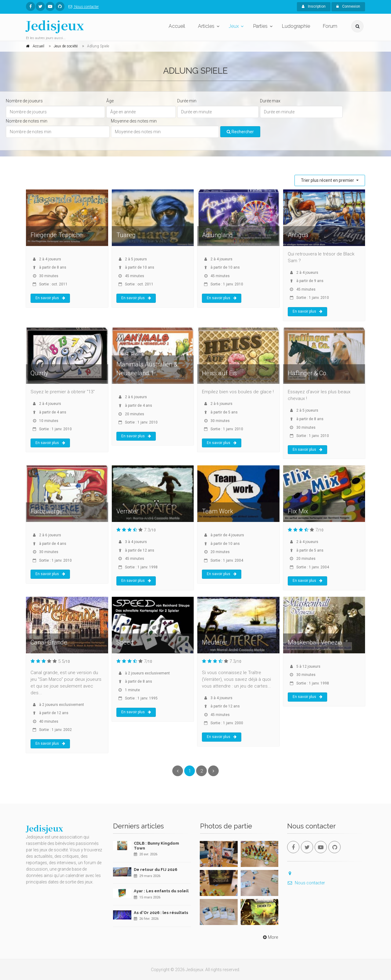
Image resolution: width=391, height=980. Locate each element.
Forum (330, 26)
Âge (110, 101)
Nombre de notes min (27, 121)
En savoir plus (50, 298)
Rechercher (240, 132)
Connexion (348, 6)
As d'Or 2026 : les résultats (161, 913)
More (270, 937)
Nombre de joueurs (24, 101)
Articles (206, 26)
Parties (260, 26)
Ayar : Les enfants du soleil (161, 891)
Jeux (234, 26)
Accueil (177, 26)
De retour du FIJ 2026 (155, 870)
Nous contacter (82, 7)
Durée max (270, 101)
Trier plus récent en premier (328, 180)
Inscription (314, 6)
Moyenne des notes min (134, 121)
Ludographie (296, 26)
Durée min (187, 101)
